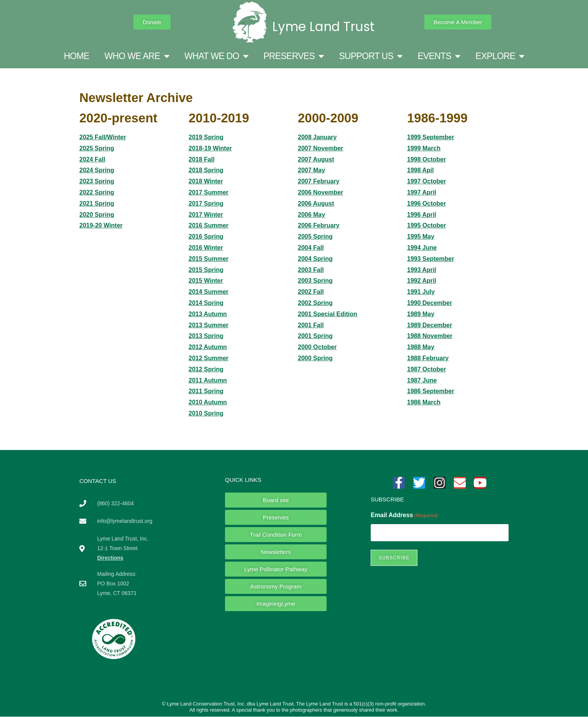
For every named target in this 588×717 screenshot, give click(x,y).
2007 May (311, 170)
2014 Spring (206, 303)
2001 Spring (315, 336)
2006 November (320, 192)
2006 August (316, 204)
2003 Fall (311, 270)
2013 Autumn (208, 314)
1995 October (426, 225)
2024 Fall (92, 159)
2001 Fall (311, 325)
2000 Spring (315, 358)
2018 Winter (206, 181)
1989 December (430, 325)
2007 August (316, 159)
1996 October (426, 204)
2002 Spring (315, 303)
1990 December (430, 303)
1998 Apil (420, 170)
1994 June (422, 248)
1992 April (422, 281)
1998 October (426, 159)
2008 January (317, 137)
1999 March (424, 148)
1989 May (421, 314)
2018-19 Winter (210, 148)
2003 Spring (315, 281)
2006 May (311, 215)
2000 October (317, 347)
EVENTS (439, 56)
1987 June (422, 380)
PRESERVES (293, 56)
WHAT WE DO (216, 56)
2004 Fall (311, 248)
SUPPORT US (370, 56)
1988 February (428, 358)
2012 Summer (209, 358)
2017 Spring (206, 204)
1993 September (431, 259)
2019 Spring (206, 137)
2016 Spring (206, 237)
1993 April (422, 270)
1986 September (431, 391)
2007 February (319, 181)
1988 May (421, 347)
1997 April (422, 192)
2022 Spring (97, 192)
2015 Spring (206, 270)
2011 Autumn (208, 380)
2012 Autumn (208, 347)
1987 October (426, 369)
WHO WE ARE (137, 56)
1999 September (431, 137)
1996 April (422, 215)
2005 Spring (315, 237)
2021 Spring (97, 204)
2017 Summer (209, 192)
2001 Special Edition (328, 314)
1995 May (421, 237)
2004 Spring (315, 259)
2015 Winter (206, 281)
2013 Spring (206, 336)
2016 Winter (206, 248)
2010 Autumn (208, 402)
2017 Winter (206, 215)
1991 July (421, 292)
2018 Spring (206, 170)
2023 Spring (97, 181)
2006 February (319, 225)
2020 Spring (97, 215)
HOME (76, 56)
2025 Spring (97, 148)
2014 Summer (209, 292)
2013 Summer (209, 325)
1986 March (424, 402)
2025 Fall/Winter (103, 137)
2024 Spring (97, 170)
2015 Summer (209, 259)
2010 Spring (206, 413)
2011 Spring (206, 391)
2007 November (320, 148)
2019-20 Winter (101, 225)
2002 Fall (311, 292)
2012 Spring (206, 369)
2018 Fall (202, 159)
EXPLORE (500, 56)
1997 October (426, 181)
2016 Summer (209, 225)
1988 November (430, 336)
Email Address (404, 515)
